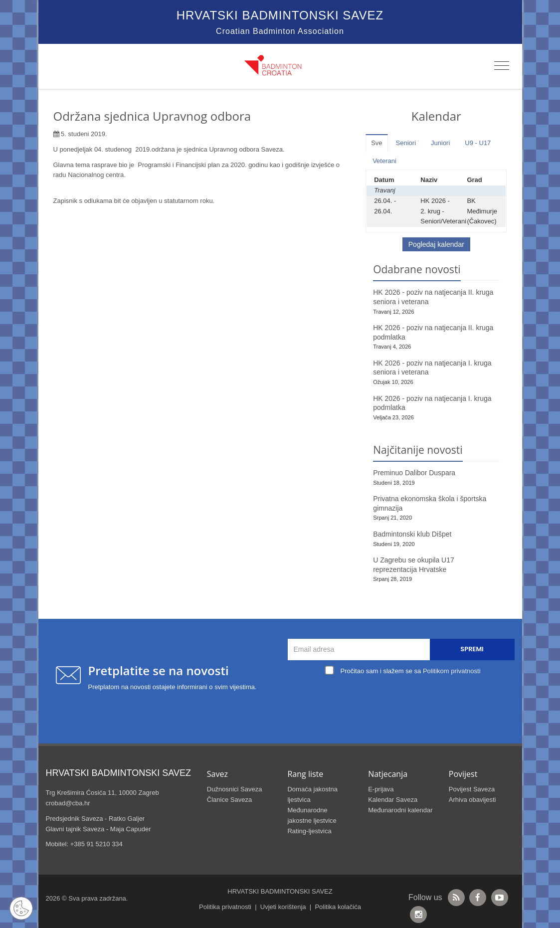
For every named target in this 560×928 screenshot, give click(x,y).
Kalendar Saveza (393, 800)
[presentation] (403, 701)
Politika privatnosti (225, 907)
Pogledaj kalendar (436, 244)
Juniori (440, 143)
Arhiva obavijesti (472, 800)
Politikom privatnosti (452, 671)
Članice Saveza (229, 800)
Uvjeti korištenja (283, 907)
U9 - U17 (478, 143)
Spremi (472, 649)
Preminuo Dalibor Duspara (414, 473)
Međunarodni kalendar (400, 810)
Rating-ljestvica (309, 831)
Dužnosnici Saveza (235, 789)
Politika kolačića (338, 907)
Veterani (384, 161)
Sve (376, 143)
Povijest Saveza (472, 789)
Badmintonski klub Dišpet (412, 534)
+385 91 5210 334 (96, 844)
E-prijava (381, 789)
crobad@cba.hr (68, 803)
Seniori (406, 143)
